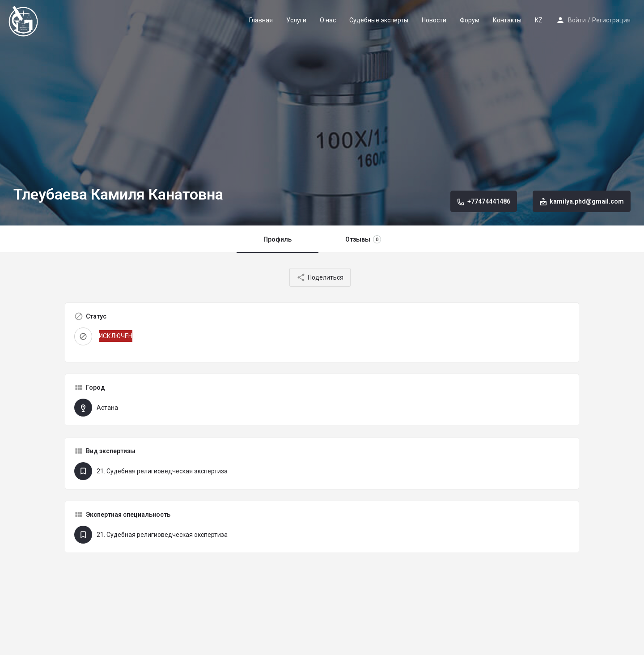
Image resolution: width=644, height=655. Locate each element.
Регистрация (611, 20)
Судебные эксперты (379, 20)
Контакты (507, 20)
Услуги (296, 20)
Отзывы (363, 239)
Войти (577, 20)
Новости (434, 20)
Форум (470, 20)
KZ (539, 20)
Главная (261, 20)
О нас (328, 20)
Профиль (278, 239)
